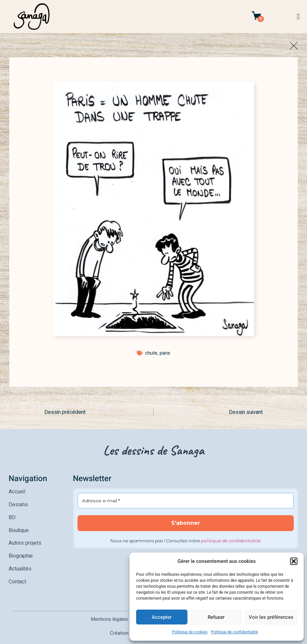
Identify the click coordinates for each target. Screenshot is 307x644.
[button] (294, 561)
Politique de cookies (190, 632)
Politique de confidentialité (234, 632)
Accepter (162, 617)
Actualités (20, 563)
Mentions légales (109, 612)
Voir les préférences (271, 617)
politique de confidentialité (231, 540)
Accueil (17, 491)
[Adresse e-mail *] (186, 501)
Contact (17, 575)
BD (12, 515)
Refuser (216, 617)
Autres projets (25, 539)
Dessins (18, 503)
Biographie (21, 551)
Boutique (19, 527)
